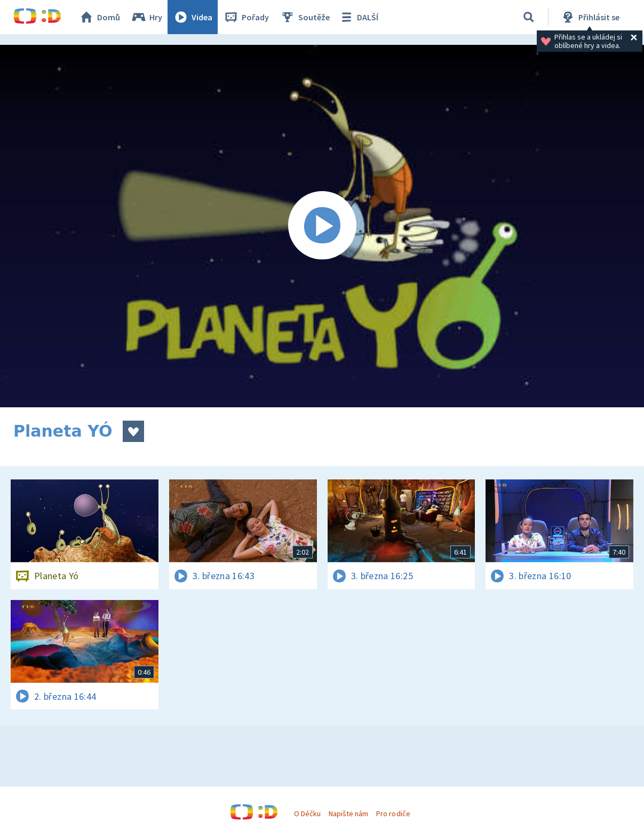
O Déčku (307, 814)
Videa (193, 17)
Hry (146, 17)
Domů (99, 17)
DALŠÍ (358, 17)
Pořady (246, 17)
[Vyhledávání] (529, 17)
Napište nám (348, 814)
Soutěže (305, 17)
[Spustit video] (322, 226)
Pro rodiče (393, 814)
